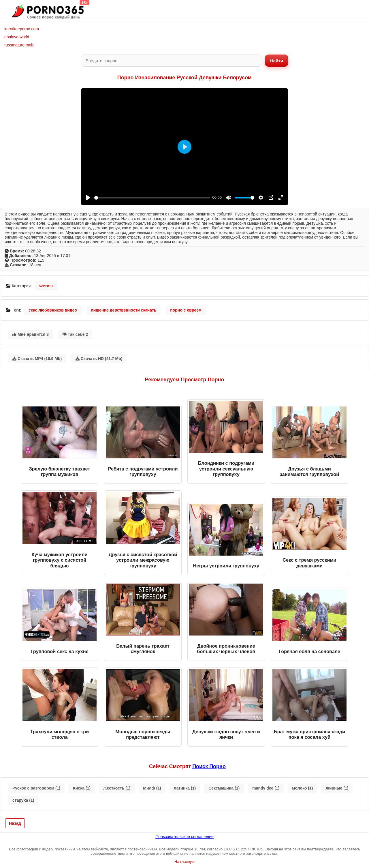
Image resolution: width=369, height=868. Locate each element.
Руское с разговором (36, 788)
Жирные (337, 788)
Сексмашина (224, 788)
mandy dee (266, 788)
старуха (23, 800)
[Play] (88, 198)
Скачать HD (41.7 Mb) (99, 359)
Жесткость (117, 788)
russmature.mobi (19, 45)
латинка (185, 788)
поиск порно (209, 766)
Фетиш (46, 286)
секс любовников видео (53, 310)
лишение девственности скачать (124, 310)
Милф (152, 788)
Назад (15, 823)
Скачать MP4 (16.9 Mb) (37, 359)
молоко (302, 788)
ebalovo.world (17, 37)
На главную (184, 862)
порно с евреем (186, 310)
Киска (82, 788)
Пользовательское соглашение (184, 837)
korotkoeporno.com (22, 29)
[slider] (152, 198)
